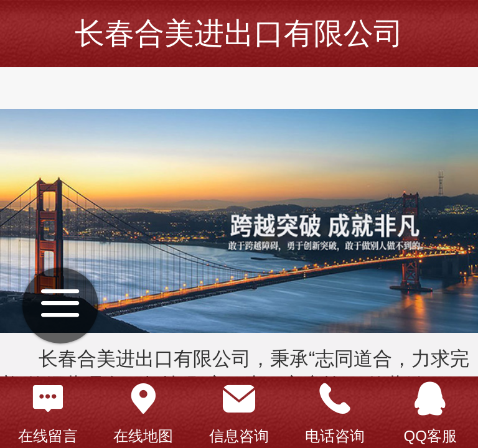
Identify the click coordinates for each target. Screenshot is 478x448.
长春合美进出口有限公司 (239, 33)
